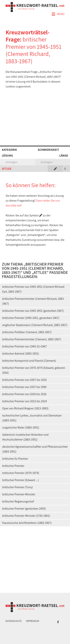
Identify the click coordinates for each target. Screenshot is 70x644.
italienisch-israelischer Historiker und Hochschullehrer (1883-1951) (25, 437)
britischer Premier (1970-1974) (21, 473)
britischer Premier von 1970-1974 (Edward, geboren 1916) (34, 370)
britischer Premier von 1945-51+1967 (25, 346)
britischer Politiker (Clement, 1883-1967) (27, 332)
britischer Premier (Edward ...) (21, 480)
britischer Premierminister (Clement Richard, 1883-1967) (33, 301)
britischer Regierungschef (18, 501)
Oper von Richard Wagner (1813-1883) (25, 408)
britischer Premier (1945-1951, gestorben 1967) (31, 318)
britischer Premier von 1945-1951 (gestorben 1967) (33, 311)
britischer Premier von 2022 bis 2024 (25, 401)
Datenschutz (14, 621)
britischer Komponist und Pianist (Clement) (29, 361)
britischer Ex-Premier (15, 459)
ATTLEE (7, 169)
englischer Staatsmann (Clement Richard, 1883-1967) (35, 325)
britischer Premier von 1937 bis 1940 (24, 387)
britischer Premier (13, 466)
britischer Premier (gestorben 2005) (24, 509)
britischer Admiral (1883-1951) (21, 354)
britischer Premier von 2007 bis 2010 (24, 380)
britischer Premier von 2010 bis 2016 (24, 394)
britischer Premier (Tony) (18, 487)
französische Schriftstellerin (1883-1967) (27, 523)
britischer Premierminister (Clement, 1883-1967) (32, 339)
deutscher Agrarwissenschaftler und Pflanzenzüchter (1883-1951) (35, 449)
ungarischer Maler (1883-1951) (21, 427)
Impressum (32, 621)
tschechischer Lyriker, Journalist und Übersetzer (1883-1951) (32, 418)
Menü (58, 14)
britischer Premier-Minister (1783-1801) (26, 516)
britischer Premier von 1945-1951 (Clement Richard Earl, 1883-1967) (33, 289)
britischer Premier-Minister (19, 494)
